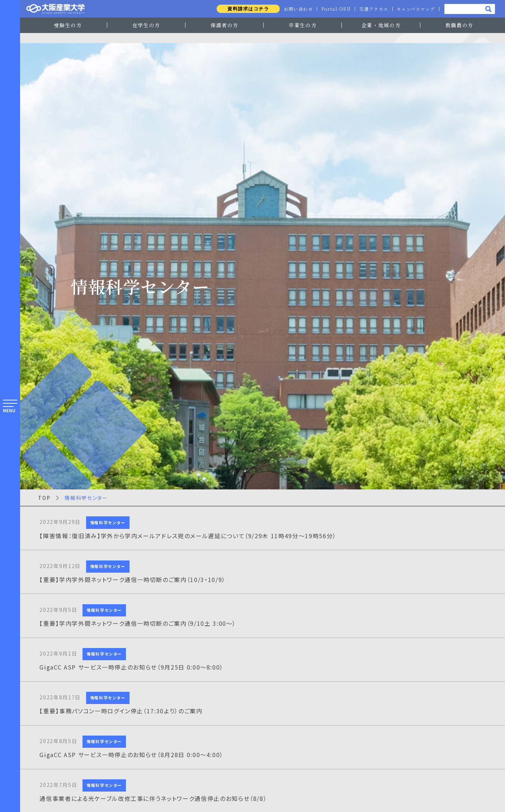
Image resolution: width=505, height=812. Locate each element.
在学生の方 (146, 25)
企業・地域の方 (381, 25)
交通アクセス (373, 9)
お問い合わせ (297, 9)
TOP (44, 498)
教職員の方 (459, 25)
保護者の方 (225, 25)
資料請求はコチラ (246, 9)
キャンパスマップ (416, 9)
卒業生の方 (303, 25)
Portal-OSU (335, 9)
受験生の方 (68, 25)
